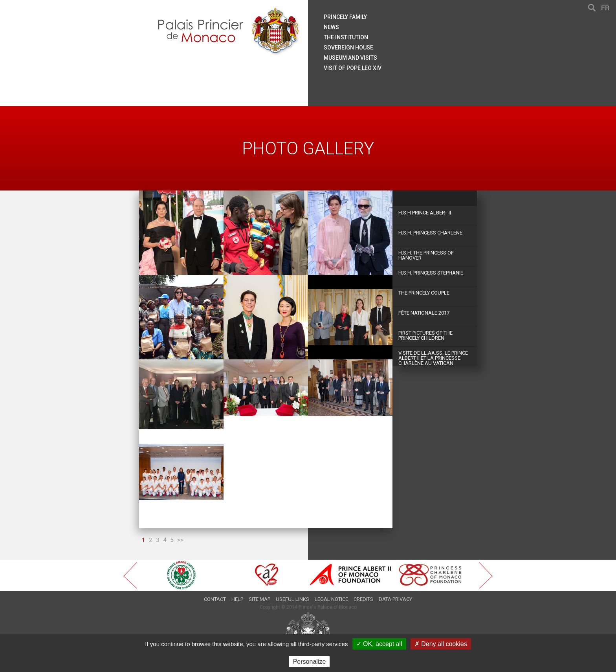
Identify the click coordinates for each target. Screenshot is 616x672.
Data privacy (395, 599)
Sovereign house (348, 48)
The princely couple (424, 293)
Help (237, 599)
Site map (259, 599)
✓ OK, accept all (379, 644)
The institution (346, 37)
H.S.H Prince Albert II (425, 213)
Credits (363, 599)
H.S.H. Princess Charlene (430, 233)
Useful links (292, 599)
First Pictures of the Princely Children (425, 335)
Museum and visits (350, 58)
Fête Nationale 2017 (424, 313)
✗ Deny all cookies (441, 644)
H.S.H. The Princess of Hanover (426, 255)
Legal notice (331, 599)
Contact (215, 599)
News (331, 27)
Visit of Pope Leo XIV (353, 68)
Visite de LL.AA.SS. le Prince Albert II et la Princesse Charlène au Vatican (433, 358)
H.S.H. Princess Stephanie (431, 273)
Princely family (345, 17)
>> (180, 540)
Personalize (310, 662)
